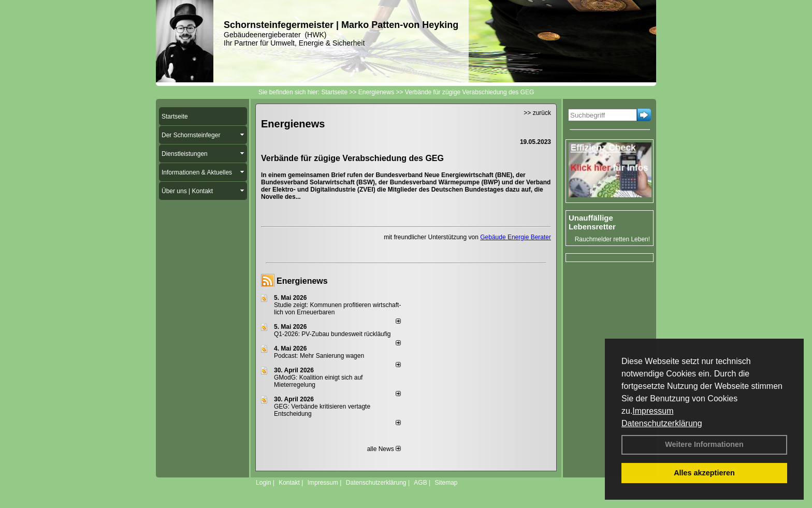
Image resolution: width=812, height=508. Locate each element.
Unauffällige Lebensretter (592, 222)
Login (263, 483)
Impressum (653, 411)
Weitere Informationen (704, 444)
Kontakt (289, 483)
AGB (420, 483)
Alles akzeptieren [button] (704, 473)
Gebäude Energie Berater (516, 237)
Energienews (302, 281)
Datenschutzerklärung (662, 423)
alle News (384, 449)
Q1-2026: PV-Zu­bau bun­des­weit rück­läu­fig (332, 334)
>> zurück (537, 113)
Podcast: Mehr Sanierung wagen (319, 356)
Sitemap (446, 483)
